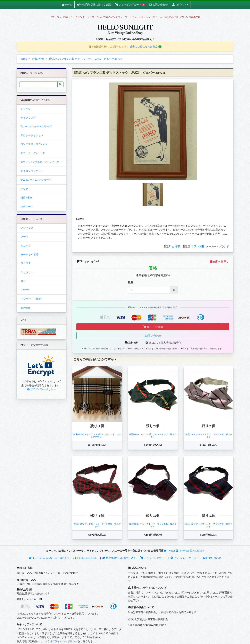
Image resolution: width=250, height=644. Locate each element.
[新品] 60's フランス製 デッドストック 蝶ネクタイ (153, 436)
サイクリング (28, 118)
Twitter (170, 551)
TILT (23, 281)
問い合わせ (153, 336)
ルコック (26, 246)
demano (25, 308)
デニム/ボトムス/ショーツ (36, 180)
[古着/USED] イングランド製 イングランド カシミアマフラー (97, 436)
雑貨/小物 (26, 198)
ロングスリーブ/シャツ (34, 144)
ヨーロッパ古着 (30, 254)
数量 (130, 282)
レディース (27, 207)
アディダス (27, 228)
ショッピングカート (154, 558)
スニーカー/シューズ (33, 153)
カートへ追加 (153, 327)
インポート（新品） (32, 299)
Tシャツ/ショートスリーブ (36, 126)
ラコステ (26, 263)
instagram (197, 551)
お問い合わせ (212, 558)
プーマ (25, 237)
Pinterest (182, 551)
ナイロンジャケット (32, 171)
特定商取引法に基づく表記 (119, 558)
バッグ (24, 189)
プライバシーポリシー (41, 389)
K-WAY (25, 290)
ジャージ (26, 109)
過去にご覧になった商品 (146, 47)
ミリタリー (27, 272)
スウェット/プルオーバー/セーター (41, 162)
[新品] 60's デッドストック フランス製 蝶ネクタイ (208, 436)
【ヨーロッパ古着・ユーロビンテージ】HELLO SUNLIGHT (64, 558)
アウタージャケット (32, 135)
